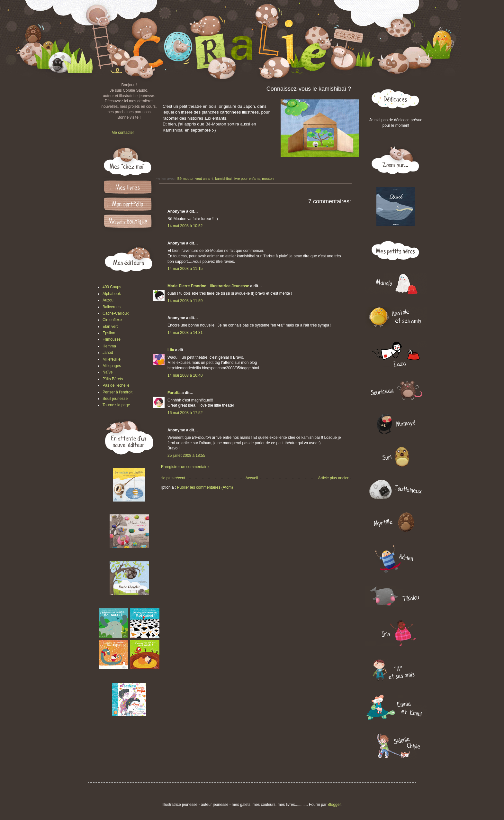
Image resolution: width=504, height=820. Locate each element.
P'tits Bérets (113, 379)
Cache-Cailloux (116, 313)
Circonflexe (112, 320)
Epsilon (109, 333)
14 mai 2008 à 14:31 (185, 333)
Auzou (108, 300)
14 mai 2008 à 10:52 (185, 226)
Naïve (108, 372)
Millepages (112, 366)
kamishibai (223, 179)
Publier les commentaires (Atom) (205, 487)
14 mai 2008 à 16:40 (185, 375)
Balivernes (112, 307)
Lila (171, 350)
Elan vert (110, 327)
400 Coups (112, 287)
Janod (108, 353)
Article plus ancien (334, 478)
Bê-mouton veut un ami (195, 179)
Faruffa (174, 393)
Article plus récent (170, 478)
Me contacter (123, 133)
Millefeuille (112, 359)
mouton (268, 179)
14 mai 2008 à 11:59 (185, 301)
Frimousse (112, 339)
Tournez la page (116, 405)
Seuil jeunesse (115, 399)
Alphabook (112, 294)
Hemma (109, 346)
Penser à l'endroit (117, 392)
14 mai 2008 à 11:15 (185, 269)
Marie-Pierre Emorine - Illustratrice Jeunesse (208, 286)
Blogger (334, 805)
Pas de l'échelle (116, 385)
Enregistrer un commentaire (185, 467)
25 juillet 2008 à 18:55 (186, 456)
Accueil (252, 478)
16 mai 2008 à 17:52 (185, 413)
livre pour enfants (247, 179)
